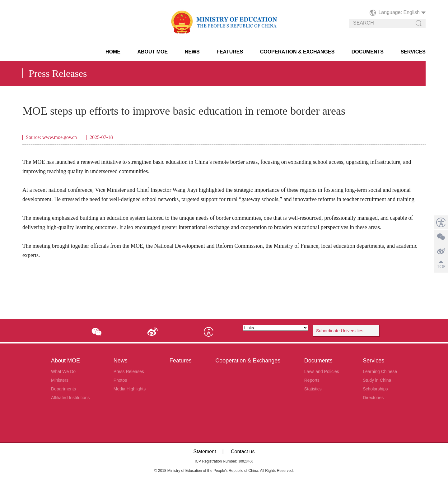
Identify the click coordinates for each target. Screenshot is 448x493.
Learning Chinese (380, 371)
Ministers (60, 380)
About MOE (152, 52)
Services (413, 52)
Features (230, 52)
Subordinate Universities (340, 331)
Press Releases (129, 371)
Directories (373, 398)
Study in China (377, 380)
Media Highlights (130, 389)
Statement (205, 452)
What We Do (63, 371)
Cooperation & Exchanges (297, 52)
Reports (312, 380)
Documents (368, 52)
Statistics (313, 389)
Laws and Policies (322, 371)
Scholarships (375, 389)
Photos (120, 380)
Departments (63, 389)
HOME (113, 52)
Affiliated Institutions (70, 398)
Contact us (243, 452)
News (192, 52)
